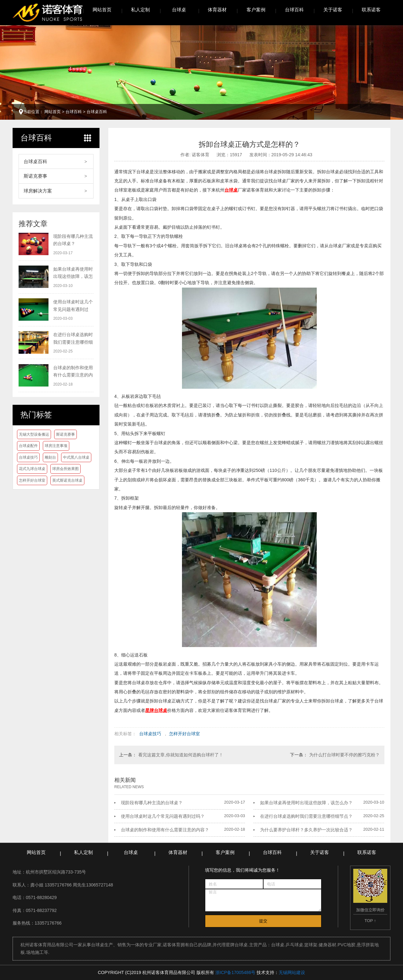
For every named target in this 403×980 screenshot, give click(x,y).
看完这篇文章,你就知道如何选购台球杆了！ (181, 755)
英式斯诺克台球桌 (67, 480)
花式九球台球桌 (32, 469)
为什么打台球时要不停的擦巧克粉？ (344, 755)
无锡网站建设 (292, 972)
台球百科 (294, 10)
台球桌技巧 (28, 457)
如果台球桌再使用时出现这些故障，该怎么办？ (306, 803)
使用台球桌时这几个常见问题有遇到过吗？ (163, 816)
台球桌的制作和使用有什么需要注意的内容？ (165, 830)
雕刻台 (50, 457)
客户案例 (256, 10)
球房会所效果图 (65, 469)
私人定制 (140, 10)
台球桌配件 (28, 446)
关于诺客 (333, 10)
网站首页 (102, 10)
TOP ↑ (370, 921)
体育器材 (217, 10)
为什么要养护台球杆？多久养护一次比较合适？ (306, 830)
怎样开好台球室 (32, 480)
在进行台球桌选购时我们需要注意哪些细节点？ (306, 816)
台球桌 (179, 10)
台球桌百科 (97, 112)
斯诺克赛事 (35, 176)
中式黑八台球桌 (76, 457)
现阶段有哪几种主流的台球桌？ (152, 803)
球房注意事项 (56, 446)
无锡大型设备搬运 (34, 434)
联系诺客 (371, 10)
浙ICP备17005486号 (236, 972)
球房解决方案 (38, 191)
